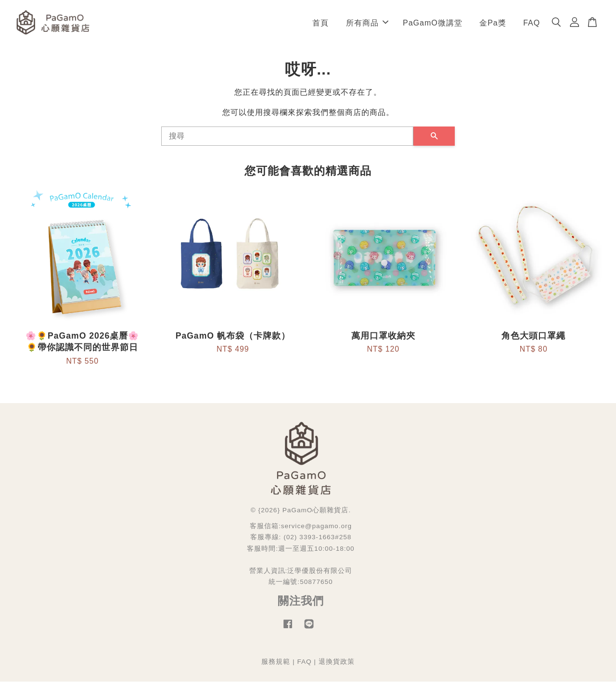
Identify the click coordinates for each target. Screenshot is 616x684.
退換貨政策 (337, 664)
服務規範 (276, 664)
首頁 (321, 24)
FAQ (532, 24)
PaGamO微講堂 (433, 24)
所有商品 (367, 24)
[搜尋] (287, 139)
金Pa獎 (493, 24)
